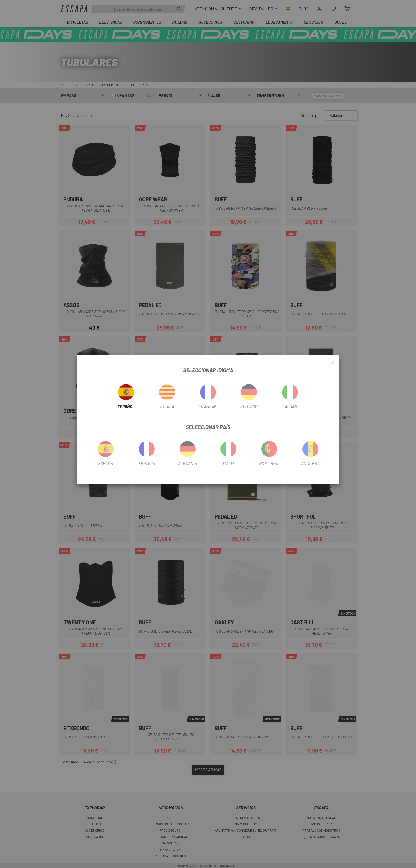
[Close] (332, 363)
